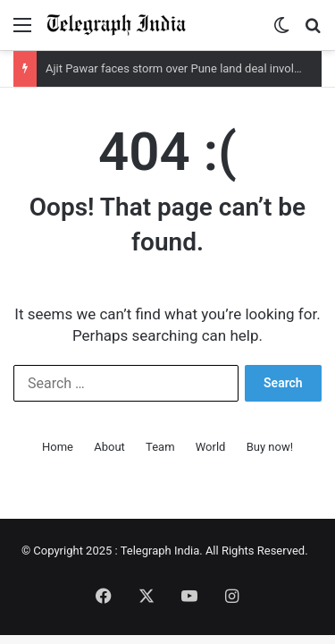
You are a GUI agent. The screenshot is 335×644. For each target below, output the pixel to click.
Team (160, 447)
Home (58, 447)
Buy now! (270, 447)
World (211, 447)
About (109, 447)
